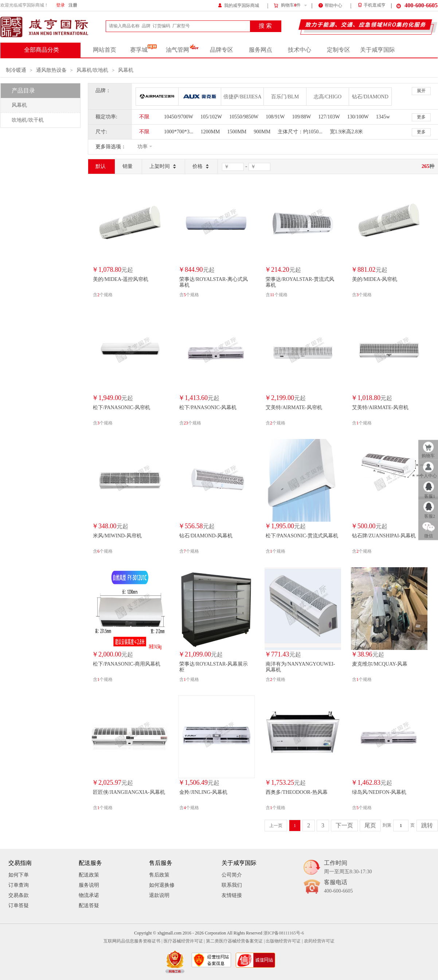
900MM (262, 132)
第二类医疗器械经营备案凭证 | (235, 941)
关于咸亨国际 (378, 50)
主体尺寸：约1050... (300, 132)
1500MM (237, 132)
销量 (128, 166)
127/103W (329, 117)
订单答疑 (19, 905)
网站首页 (105, 50)
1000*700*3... (179, 132)
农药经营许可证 (319, 941)
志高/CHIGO (328, 97)
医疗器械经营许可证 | (184, 941)
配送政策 (89, 875)
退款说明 (159, 895)
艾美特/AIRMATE (157, 97)
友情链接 (232, 895)
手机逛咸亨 (371, 5)
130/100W (358, 117)
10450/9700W (179, 117)
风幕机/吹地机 (93, 70)
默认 (101, 166)
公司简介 (232, 875)
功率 (142, 147)
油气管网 (182, 50)
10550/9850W (244, 117)
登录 (60, 5)
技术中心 (300, 50)
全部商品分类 (42, 50)
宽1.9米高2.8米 (346, 132)
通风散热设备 (51, 70)
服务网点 (261, 50)
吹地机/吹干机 (28, 120)
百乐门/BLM (285, 97)
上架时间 (163, 167)
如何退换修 (162, 885)
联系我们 (232, 885)
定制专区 (339, 50)
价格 (201, 167)
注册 (73, 5)
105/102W (211, 117)
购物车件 (287, 5)
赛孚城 (143, 50)
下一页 (344, 826)
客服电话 (338, 887)
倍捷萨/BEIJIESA (243, 97)
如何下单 (19, 875)
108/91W (275, 117)
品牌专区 (222, 50)
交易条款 (19, 895)
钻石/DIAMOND (370, 97)
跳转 (427, 826)
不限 (144, 117)
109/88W (301, 117)
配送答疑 (89, 905)
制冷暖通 (16, 70)
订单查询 (19, 885)
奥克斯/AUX (200, 97)
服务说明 (89, 885)
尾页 (370, 826)
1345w (383, 117)
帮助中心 (330, 5)
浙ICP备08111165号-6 (284, 933)
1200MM (210, 132)
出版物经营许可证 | (284, 941)
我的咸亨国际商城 (238, 5)
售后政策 (159, 875)
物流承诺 (89, 895)
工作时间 (348, 868)
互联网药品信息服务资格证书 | (133, 941)
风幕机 (126, 70)
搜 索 (265, 26)
